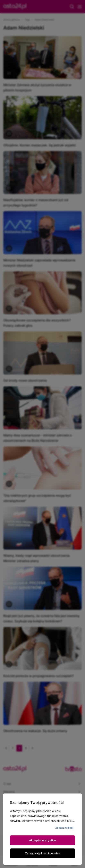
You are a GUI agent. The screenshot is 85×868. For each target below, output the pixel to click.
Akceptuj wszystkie (42, 840)
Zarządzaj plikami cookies (42, 853)
